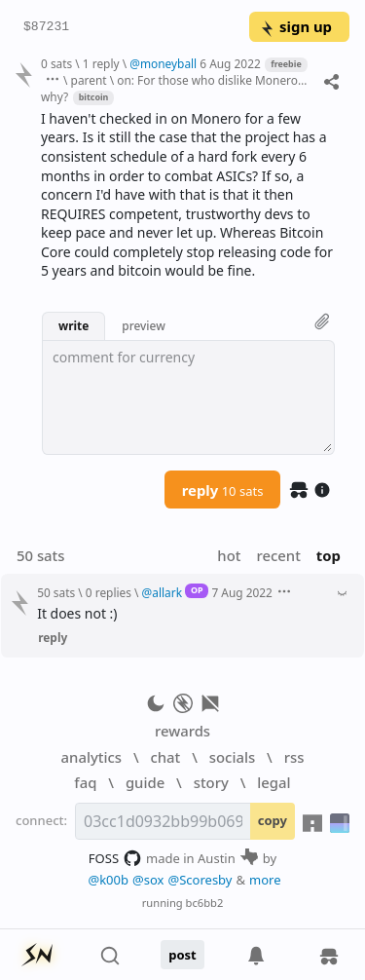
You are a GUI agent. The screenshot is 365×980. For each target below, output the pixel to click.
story (211, 782)
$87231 (46, 27)
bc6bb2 (205, 903)
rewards (182, 731)
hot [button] (229, 555)
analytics (91, 757)
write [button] (73, 325)
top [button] (328, 555)
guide (145, 782)
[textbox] (188, 397)
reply (223, 490)
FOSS (115, 858)
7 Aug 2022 (241, 592)
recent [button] (278, 555)
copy (273, 820)
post (182, 955)
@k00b (108, 880)
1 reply (101, 63)
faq (85, 782)
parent (89, 80)
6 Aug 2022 (230, 63)
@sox (148, 880)
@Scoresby (200, 880)
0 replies (109, 592)
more (265, 880)
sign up (295, 26)
